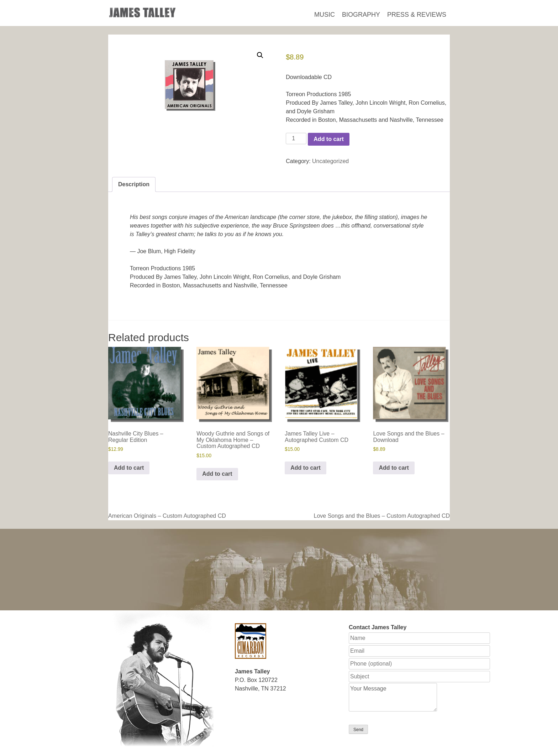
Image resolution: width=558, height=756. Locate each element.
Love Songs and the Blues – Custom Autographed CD (382, 516)
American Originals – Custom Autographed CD (167, 516)
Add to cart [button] (129, 468)
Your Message (393, 697)
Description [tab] (134, 184)
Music (325, 15)
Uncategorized (330, 161)
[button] (260, 55)
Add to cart (328, 139)
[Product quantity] (296, 139)
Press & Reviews (417, 15)
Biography (361, 15)
